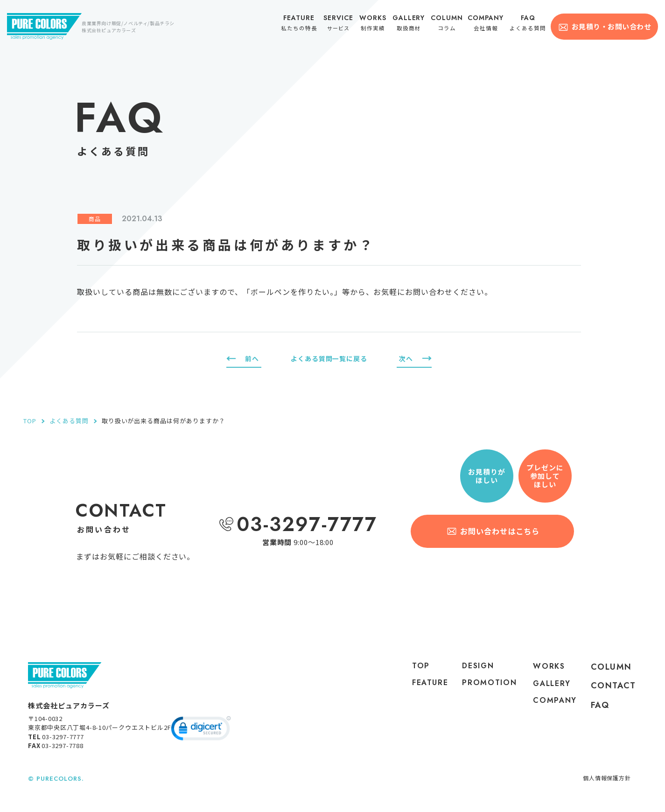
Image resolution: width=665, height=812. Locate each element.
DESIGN (476, 667)
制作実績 (376, 24)
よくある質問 (529, 24)
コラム (450, 24)
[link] (201, 733)
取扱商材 (412, 24)
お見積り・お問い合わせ (611, 26)
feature (424, 686)
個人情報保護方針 (605, 781)
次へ (406, 358)
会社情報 (488, 24)
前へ (252, 358)
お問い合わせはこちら (500, 531)
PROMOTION (484, 694)
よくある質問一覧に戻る (329, 358)
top (414, 667)
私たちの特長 (303, 24)
